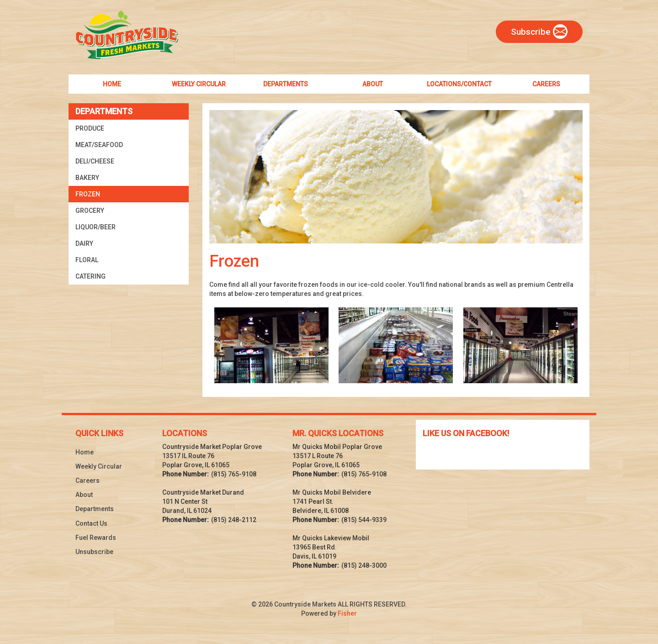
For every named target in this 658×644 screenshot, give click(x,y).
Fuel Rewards (96, 538)
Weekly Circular (99, 466)
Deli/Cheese (95, 161)
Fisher (347, 613)
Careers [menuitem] (546, 84)
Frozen (88, 194)
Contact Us (91, 523)
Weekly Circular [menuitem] (199, 84)
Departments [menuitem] (286, 84)
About (84, 495)
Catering (90, 276)
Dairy (84, 243)
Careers (88, 480)
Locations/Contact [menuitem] (459, 84)
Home (85, 452)
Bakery (87, 178)
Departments (95, 509)
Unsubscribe (94, 552)
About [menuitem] (373, 84)
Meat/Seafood (99, 145)
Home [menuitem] (112, 84)
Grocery (90, 211)
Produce (90, 128)
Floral (87, 260)
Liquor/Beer (96, 227)
